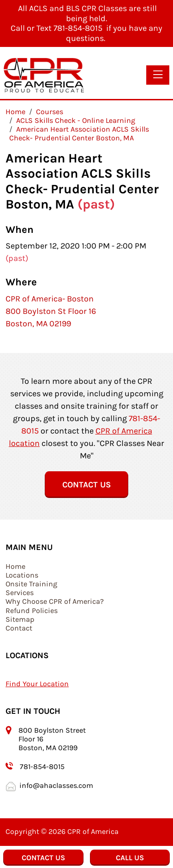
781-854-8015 (42, 767)
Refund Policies (32, 610)
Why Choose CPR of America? (55, 601)
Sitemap (20, 619)
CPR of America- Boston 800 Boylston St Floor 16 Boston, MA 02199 (51, 311)
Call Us (130, 858)
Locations (22, 575)
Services (20, 593)
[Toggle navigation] (158, 75)
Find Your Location (37, 684)
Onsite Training (31, 584)
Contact (19, 628)
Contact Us (86, 485)
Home (15, 566)
